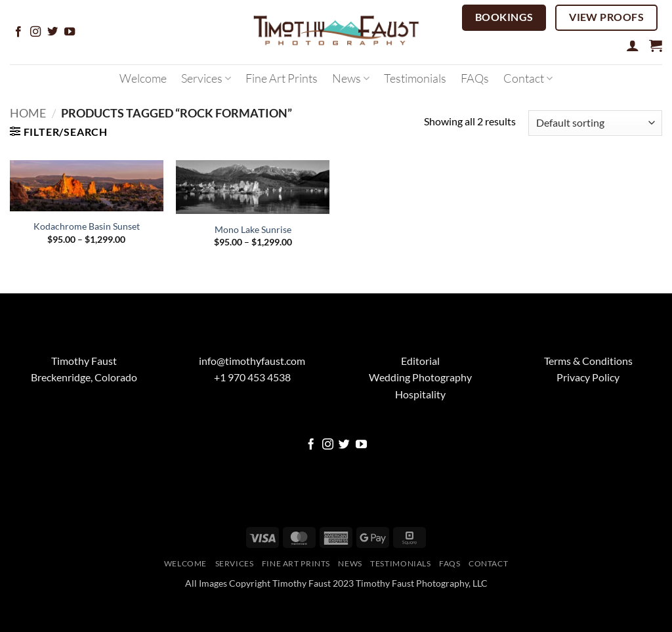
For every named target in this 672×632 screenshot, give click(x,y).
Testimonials (415, 78)
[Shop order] (595, 123)
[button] (633, 45)
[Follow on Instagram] (35, 32)
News (351, 78)
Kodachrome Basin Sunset (87, 226)
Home (28, 113)
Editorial (420, 361)
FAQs (475, 78)
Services (206, 78)
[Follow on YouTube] (70, 32)
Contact (528, 78)
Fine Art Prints (282, 78)
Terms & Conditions (588, 361)
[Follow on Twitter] (52, 32)
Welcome (143, 78)
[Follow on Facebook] (18, 32)
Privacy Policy (588, 377)
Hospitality (420, 394)
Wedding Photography (420, 377)
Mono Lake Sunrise (253, 229)
